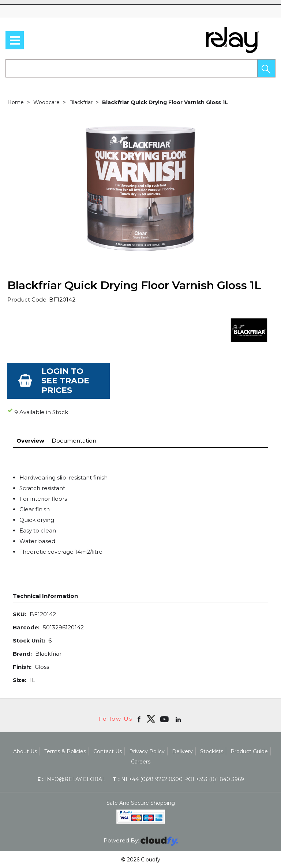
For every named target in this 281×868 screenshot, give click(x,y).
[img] (151, 719)
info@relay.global (71, 779)
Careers (141, 762)
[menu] (15, 40)
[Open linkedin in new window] (179, 719)
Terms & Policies (65, 751)
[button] (266, 68)
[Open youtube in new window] (165, 719)
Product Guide (249, 751)
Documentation (74, 441)
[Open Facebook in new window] (140, 719)
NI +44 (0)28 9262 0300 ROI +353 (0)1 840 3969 (178, 779)
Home (16, 102)
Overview (30, 441)
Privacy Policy (147, 751)
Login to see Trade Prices (65, 381)
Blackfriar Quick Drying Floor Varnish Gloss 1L (165, 102)
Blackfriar (81, 102)
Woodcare (46, 102)
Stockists (212, 751)
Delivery (182, 751)
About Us (25, 751)
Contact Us (108, 751)
